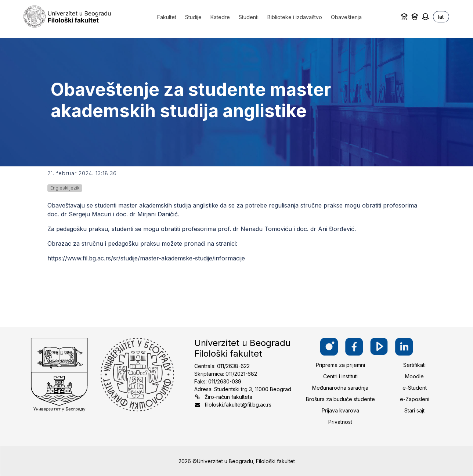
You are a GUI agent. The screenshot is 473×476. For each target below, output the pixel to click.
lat (441, 17)
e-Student (415, 388)
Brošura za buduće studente (340, 399)
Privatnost (340, 422)
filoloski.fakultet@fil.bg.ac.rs (238, 405)
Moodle (414, 376)
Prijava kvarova (340, 410)
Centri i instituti (340, 376)
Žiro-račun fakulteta (228, 397)
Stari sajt (414, 410)
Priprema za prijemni (340, 365)
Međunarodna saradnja (340, 388)
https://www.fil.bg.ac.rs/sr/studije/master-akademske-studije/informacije (146, 258)
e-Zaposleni (415, 399)
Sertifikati (414, 365)
